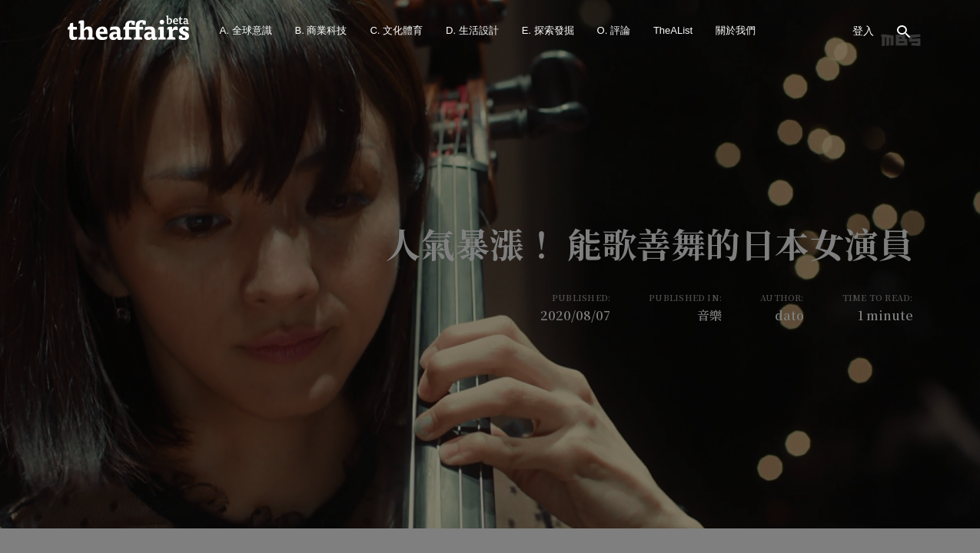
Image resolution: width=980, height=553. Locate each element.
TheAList (673, 30)
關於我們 (736, 30)
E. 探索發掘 (548, 30)
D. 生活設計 (472, 30)
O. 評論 (614, 30)
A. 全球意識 (246, 30)
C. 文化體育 (396, 30)
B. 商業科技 (321, 30)
